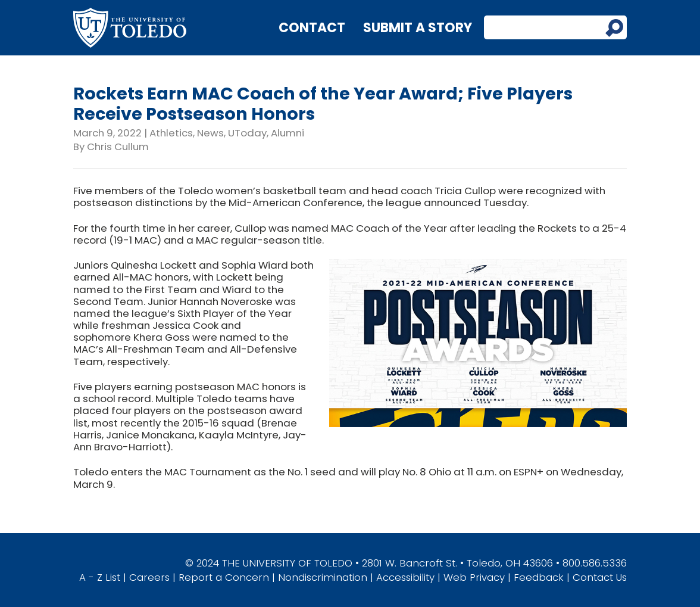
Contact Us (600, 577)
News (210, 133)
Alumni (287, 133)
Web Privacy (474, 577)
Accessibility (405, 577)
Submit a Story (418, 28)
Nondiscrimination (323, 577)
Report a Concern (224, 577)
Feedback (539, 577)
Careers (149, 577)
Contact (312, 28)
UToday (247, 133)
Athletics (171, 133)
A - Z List (100, 577)
